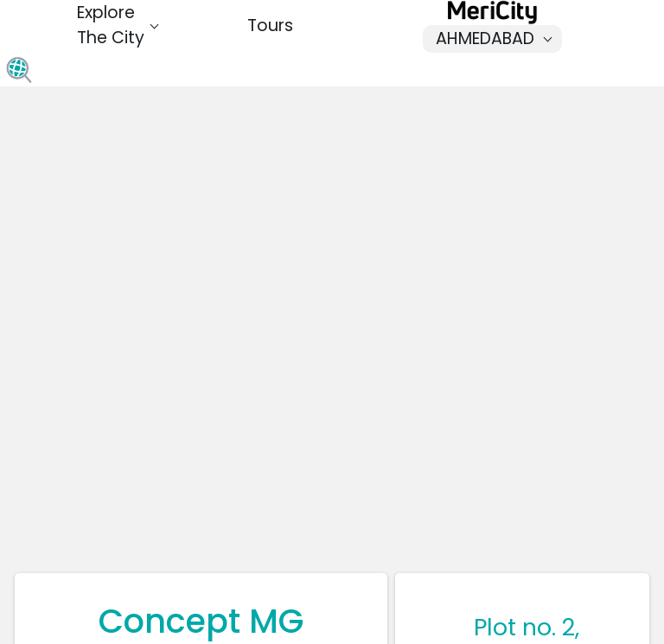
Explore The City (119, 25)
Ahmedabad (498, 38)
